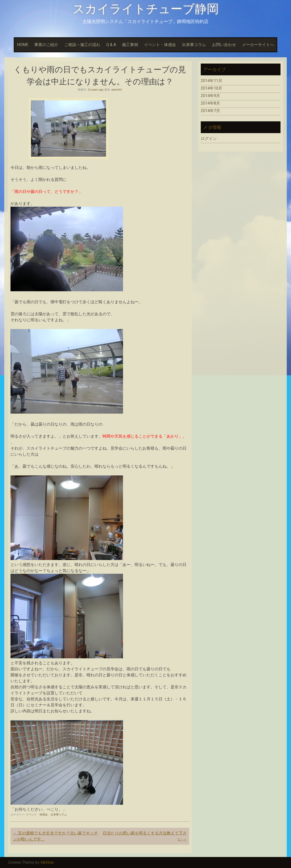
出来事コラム (194, 45)
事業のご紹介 (46, 45)
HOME (23, 45)
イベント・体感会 (160, 45)
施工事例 (130, 45)
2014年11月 (211, 81)
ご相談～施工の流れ (82, 45)
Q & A (111, 45)
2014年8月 (210, 103)
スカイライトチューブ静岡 (146, 9)
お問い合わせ (224, 45)
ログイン (209, 138)
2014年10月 (211, 88)
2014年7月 (210, 111)
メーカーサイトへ (258, 45)
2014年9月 (210, 96)
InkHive (47, 862)
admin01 (116, 90)
